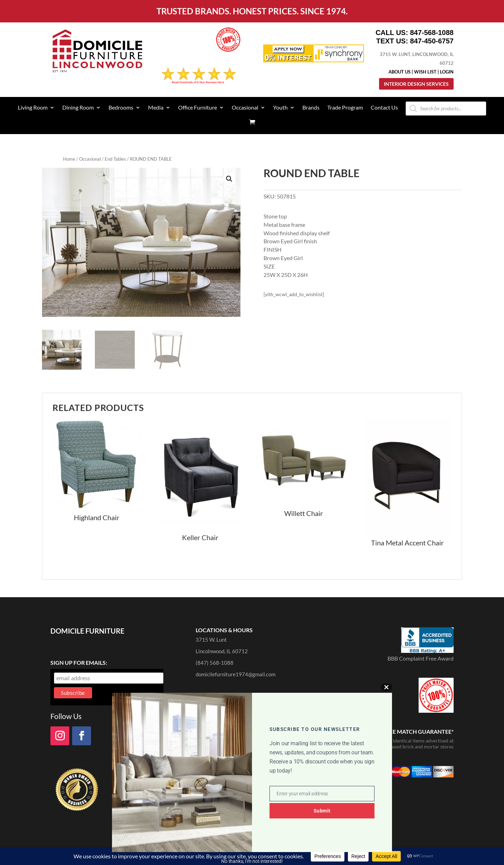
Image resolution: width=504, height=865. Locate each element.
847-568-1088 (432, 33)
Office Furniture (198, 108)
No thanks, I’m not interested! (252, 861)
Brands (311, 108)
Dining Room (78, 108)
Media (156, 108)
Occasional (245, 108)
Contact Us (384, 108)
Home (69, 159)
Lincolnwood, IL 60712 (222, 651)
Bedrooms (121, 108)
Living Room (33, 108)
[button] (229, 179)
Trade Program (345, 108)
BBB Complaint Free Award (421, 658)
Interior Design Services (416, 84)
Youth (280, 108)
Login (447, 72)
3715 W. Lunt (211, 640)
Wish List (425, 72)
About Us (400, 72)
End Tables (115, 159)
